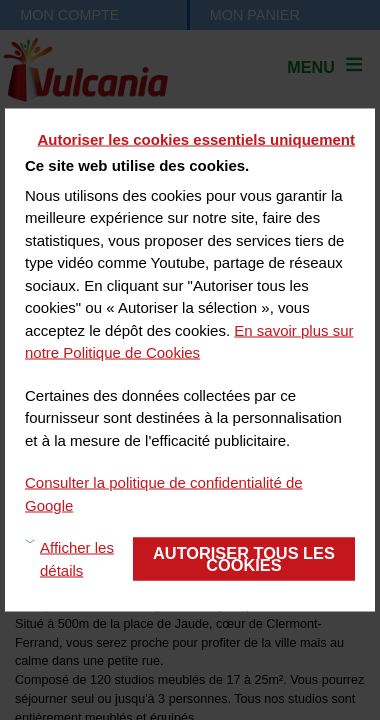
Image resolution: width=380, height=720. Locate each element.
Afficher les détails (77, 559)
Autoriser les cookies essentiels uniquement (196, 139)
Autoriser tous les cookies (244, 558)
